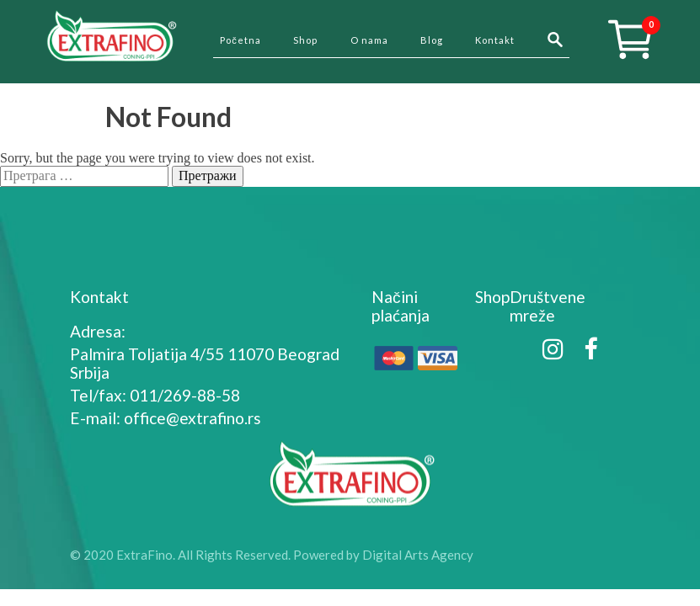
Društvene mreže (548, 306)
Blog (432, 40)
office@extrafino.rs (192, 418)
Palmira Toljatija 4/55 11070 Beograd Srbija (205, 363)
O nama (369, 40)
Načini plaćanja (401, 306)
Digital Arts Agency (418, 555)
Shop (305, 40)
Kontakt (495, 40)
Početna (240, 40)
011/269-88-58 (185, 395)
